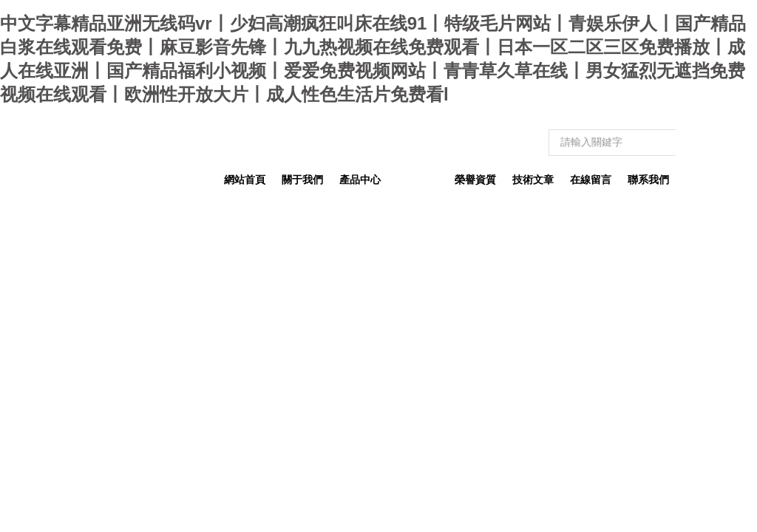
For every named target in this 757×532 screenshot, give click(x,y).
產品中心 (360, 180)
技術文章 (533, 180)
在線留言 (591, 180)
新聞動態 (418, 180)
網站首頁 (245, 180)
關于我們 (302, 180)
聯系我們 (648, 180)
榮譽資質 (475, 180)
